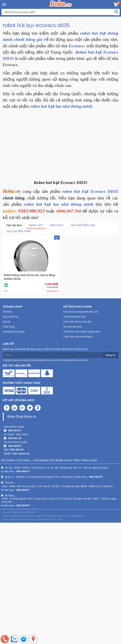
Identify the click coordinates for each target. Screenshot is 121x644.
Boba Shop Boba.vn (22, 417)
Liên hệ (6, 322)
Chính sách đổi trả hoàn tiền (77, 322)
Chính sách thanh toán (75, 317)
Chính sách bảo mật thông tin (78, 337)
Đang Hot (36, 225)
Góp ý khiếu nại (11, 317)
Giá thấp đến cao (83, 225)
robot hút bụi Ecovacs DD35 (90, 191)
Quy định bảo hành (73, 327)
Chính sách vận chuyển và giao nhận (82, 332)
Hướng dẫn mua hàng (14, 332)
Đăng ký (111, 355)
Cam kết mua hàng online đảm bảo (81, 312)
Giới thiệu (7, 312)
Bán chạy (57, 225)
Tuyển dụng (9, 327)
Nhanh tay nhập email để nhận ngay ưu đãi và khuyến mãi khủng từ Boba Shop (45, 349)
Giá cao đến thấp (19, 231)
